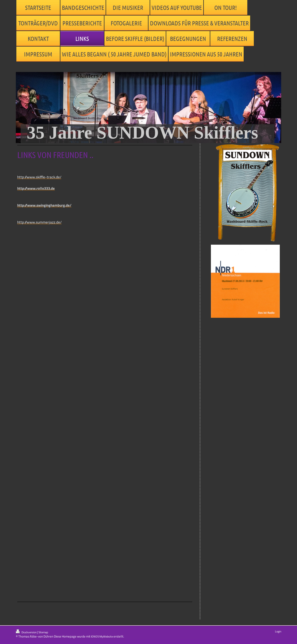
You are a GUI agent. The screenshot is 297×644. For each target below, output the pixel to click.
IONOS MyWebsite (102, 637)
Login (278, 631)
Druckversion (26, 632)
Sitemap (43, 632)
